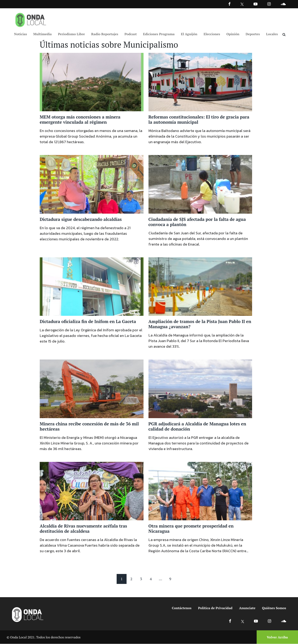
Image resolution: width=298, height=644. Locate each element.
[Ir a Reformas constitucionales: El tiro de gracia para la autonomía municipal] (200, 82)
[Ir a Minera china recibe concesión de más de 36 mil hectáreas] (92, 389)
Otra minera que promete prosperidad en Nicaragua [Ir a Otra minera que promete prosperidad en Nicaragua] (191, 529)
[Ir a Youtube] (256, 4)
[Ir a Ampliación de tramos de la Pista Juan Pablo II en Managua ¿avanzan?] (200, 286)
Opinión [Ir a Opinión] (233, 34)
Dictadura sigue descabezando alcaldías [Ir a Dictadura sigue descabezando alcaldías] (81, 219)
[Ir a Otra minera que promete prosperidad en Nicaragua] (200, 491)
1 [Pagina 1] (122, 579)
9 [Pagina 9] (170, 579)
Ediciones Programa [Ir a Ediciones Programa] (159, 34)
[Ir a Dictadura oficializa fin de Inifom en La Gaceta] (92, 286)
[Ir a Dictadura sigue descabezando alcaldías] (92, 184)
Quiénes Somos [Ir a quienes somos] (274, 608)
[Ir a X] (243, 621)
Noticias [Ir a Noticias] (20, 34)
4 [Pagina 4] (151, 579)
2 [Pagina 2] (131, 579)
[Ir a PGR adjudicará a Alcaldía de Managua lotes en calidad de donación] (200, 389)
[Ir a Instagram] (269, 4)
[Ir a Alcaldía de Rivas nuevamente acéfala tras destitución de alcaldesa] (92, 491)
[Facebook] (229, 4)
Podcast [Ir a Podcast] (131, 34)
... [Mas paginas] (160, 579)
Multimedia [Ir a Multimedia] (42, 34)
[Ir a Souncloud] (283, 4)
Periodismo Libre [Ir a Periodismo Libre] (71, 34)
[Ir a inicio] (31, 19)
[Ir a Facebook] (230, 621)
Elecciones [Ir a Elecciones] (212, 34)
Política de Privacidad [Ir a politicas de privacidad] (215, 608)
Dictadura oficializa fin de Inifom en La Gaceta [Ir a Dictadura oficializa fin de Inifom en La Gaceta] (88, 322)
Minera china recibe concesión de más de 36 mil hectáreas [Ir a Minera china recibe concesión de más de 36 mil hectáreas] (89, 427)
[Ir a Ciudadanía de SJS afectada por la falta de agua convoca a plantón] (200, 184)
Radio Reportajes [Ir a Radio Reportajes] (105, 34)
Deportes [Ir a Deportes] (253, 34)
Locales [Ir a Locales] (272, 34)
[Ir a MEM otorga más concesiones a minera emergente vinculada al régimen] (92, 82)
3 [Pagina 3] (141, 579)
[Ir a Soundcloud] (284, 621)
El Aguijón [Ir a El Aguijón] (189, 34)
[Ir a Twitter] (242, 4)
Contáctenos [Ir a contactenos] (182, 608)
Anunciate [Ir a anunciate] (247, 608)
